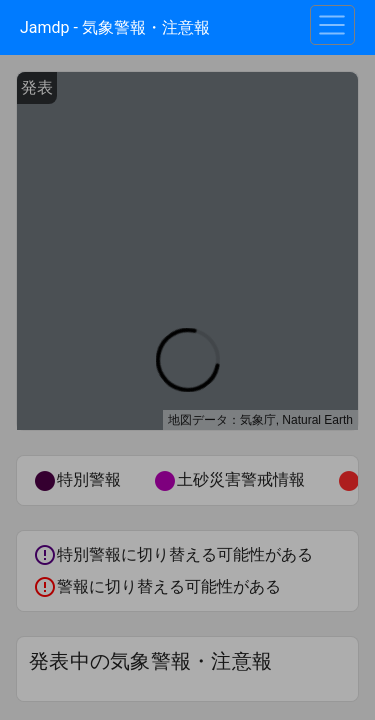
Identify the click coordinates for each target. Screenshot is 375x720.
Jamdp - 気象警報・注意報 (115, 27)
